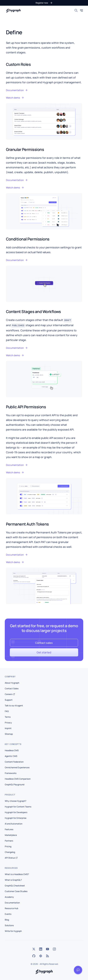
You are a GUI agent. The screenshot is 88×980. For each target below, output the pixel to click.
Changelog (10, 852)
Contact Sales (12, 688)
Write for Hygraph (13, 931)
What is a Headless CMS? (17, 874)
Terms (8, 717)
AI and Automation (14, 824)
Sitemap (9, 734)
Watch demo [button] (15, 98)
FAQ (7, 711)
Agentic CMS (11, 756)
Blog (7, 920)
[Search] (76, 10)
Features (9, 829)
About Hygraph (12, 683)
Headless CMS (12, 750)
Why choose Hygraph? (15, 801)
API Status (11, 858)
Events (8, 914)
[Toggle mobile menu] (81, 10)
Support (9, 700)
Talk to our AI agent (14, 706)
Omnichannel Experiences (17, 767)
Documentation (12, 903)
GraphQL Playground (15, 784)
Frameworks (11, 773)
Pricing (8, 846)
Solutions (9, 925)
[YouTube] (47, 949)
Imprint (8, 728)
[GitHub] (34, 956)
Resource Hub (11, 908)
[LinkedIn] (41, 949)
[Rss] (47, 956)
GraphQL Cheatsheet (15, 886)
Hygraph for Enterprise (16, 818)
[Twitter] (34, 949)
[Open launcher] (78, 970)
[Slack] (41, 956)
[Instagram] (54, 949)
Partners (9, 841)
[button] (44, 3)
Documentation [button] (17, 90)
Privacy (8, 723)
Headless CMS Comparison (18, 779)
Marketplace (11, 835)
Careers (10, 694)
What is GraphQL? (13, 880)
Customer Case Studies (16, 891)
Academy (9, 897)
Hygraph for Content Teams (18, 807)
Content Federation (14, 762)
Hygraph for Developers (16, 812)
